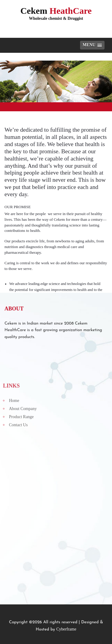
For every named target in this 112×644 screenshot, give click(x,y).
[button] (92, 45)
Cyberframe (66, 629)
